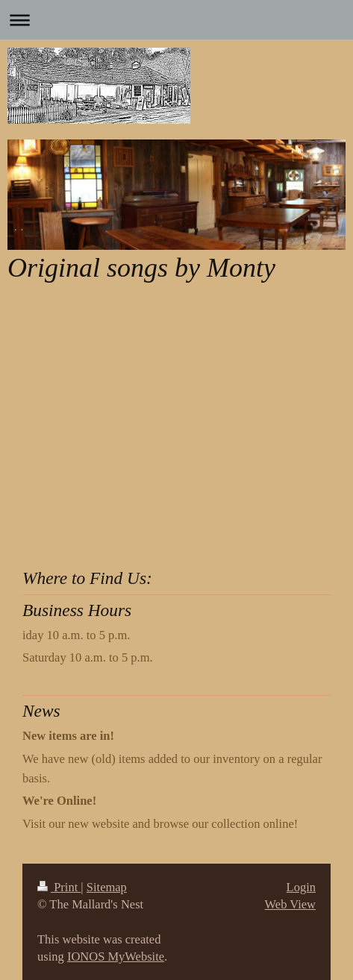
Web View (290, 904)
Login (301, 887)
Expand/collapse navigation (176, 20)
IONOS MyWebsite (116, 957)
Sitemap (107, 887)
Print (59, 887)
